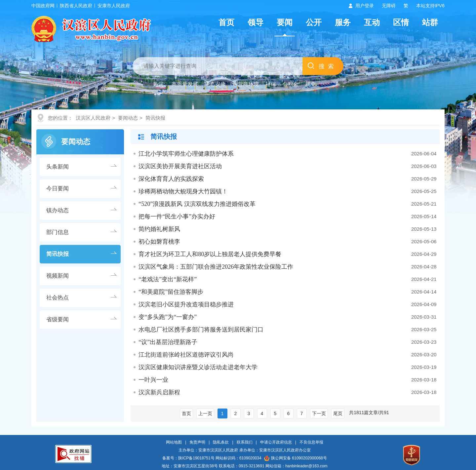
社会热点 (58, 298)
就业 (310, 84)
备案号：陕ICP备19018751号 (188, 458)
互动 (372, 22)
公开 (314, 22)
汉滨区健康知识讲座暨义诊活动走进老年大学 (198, 367)
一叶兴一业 (153, 380)
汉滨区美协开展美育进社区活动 (180, 166)
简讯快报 (155, 118)
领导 (256, 22)
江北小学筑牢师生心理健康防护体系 (186, 154)
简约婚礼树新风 (159, 229)
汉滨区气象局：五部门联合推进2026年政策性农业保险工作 (216, 267)
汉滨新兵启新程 (159, 392)
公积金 (291, 84)
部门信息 (58, 232)
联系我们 (245, 442)
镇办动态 (58, 210)
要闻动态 (128, 118)
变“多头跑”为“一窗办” (168, 317)
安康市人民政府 (114, 6)
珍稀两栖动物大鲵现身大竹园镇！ (183, 191)
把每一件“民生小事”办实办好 (177, 216)
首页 (226, 22)
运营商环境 (246, 84)
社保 (271, 84)
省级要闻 (58, 319)
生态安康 (215, 84)
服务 (343, 22)
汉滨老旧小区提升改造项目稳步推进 (186, 304)
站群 (430, 22)
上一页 (205, 413)
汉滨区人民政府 (93, 118)
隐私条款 (221, 442)
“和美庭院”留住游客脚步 (171, 292)
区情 (401, 22)
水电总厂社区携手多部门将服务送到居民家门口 (201, 330)
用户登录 (365, 6)
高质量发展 (185, 84)
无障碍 (389, 6)
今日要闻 (58, 189)
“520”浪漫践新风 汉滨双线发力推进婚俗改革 (197, 204)
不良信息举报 (311, 442)
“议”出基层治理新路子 (168, 342)
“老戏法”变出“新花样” (168, 279)
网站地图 (174, 442)
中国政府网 (43, 6)
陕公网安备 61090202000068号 (296, 458)
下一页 (319, 413)
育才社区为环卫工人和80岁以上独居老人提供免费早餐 (210, 254)
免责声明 (197, 442)
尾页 (338, 413)
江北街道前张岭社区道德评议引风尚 (186, 355)
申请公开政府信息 (276, 442)
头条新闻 (58, 167)
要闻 (285, 22)
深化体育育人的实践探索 (171, 179)
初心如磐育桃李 (159, 242)
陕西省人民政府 (76, 6)
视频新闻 (58, 276)
